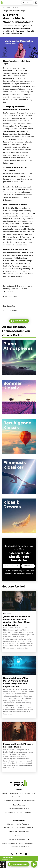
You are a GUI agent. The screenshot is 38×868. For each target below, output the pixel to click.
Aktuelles (16, 7)
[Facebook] (17, 854)
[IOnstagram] (12, 854)
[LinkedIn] (26, 854)
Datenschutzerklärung (14, 573)
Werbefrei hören (18, 864)
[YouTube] (21, 854)
